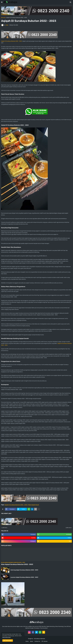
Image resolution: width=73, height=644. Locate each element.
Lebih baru (5, 528)
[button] (2, 2)
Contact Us (37, 641)
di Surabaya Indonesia (39, 639)
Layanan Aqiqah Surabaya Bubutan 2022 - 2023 (24, 577)
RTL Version (45, 641)
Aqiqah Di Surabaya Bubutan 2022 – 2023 (11, 41)
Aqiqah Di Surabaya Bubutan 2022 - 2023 (17, 18)
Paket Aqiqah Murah (33, 505)
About (32, 641)
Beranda (3, 18)
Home (27, 641)
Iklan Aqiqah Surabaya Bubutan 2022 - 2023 (17, 564)
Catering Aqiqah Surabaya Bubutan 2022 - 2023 (24, 570)
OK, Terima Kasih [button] (8, 640)
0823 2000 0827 (7, 637)
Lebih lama (68, 528)
